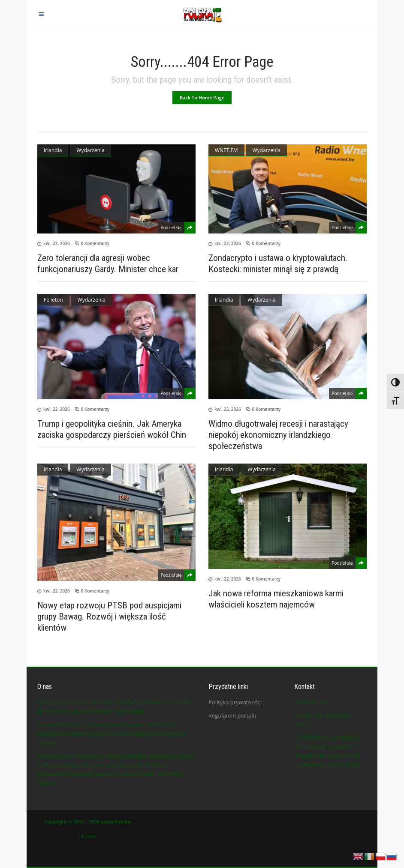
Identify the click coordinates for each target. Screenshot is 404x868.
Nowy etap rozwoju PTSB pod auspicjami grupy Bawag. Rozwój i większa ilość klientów (109, 617)
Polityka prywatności (235, 702)
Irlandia (53, 150)
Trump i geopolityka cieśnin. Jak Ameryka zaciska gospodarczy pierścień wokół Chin (112, 429)
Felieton (53, 300)
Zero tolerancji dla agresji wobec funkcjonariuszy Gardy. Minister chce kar (108, 263)
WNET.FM (226, 150)
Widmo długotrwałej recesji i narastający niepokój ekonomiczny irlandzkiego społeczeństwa (278, 435)
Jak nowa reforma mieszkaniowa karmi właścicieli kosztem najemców (276, 599)
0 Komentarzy (95, 243)
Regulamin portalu (232, 715)
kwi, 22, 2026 (57, 243)
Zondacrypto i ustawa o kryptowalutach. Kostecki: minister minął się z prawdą (278, 263)
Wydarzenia (90, 150)
